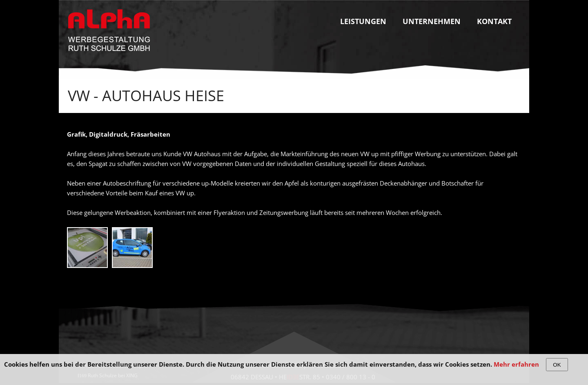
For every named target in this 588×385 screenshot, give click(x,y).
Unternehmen (432, 21)
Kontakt (494, 21)
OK (557, 365)
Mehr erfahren (516, 364)
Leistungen (363, 21)
